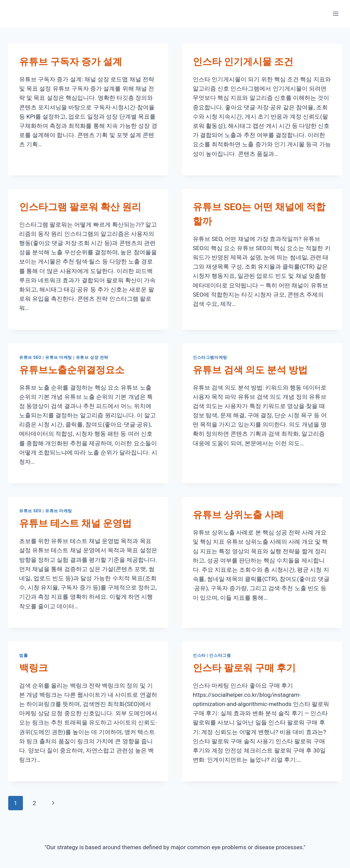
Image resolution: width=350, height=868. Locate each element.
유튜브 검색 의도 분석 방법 (250, 370)
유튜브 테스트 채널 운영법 (75, 523)
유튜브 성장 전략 (92, 357)
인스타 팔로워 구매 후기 (244, 668)
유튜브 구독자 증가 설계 (71, 62)
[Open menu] (335, 13)
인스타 (199, 655)
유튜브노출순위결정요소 (72, 370)
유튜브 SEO (30, 357)
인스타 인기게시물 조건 (243, 62)
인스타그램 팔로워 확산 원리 (80, 207)
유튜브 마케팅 (59, 357)
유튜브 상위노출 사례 (238, 515)
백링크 (33, 668)
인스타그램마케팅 (210, 357)
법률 (23, 655)
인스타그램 (220, 655)
